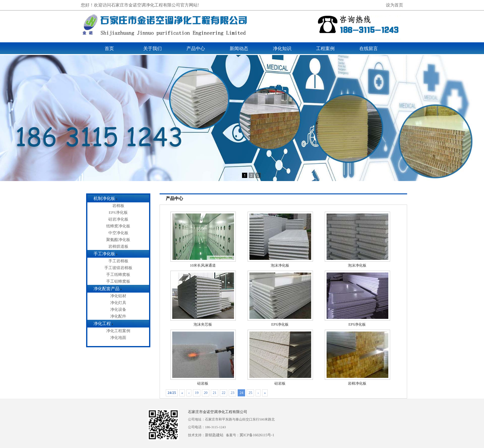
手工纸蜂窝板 (118, 275)
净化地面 (118, 338)
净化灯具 (118, 303)
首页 (109, 49)
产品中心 (196, 49)
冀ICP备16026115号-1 (257, 435)
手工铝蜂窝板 (118, 281)
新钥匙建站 (214, 435)
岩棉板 (118, 206)
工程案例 (325, 49)
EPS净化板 (118, 212)
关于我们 (152, 49)
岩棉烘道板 (118, 246)
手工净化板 (104, 254)
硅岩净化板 (118, 219)
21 (215, 393)
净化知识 (282, 49)
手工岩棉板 (118, 261)
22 (223, 393)
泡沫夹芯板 (203, 322)
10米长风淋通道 (203, 263)
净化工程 (102, 324)
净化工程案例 (118, 331)
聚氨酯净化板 (118, 240)
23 (232, 393)
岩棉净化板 (357, 381)
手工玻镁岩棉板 (118, 268)
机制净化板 (104, 199)
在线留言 (369, 49)
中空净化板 (118, 233)
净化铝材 (118, 296)
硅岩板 (203, 381)
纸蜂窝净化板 (118, 226)
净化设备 (118, 309)
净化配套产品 (106, 289)
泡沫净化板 (280, 263)
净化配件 (118, 316)
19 (197, 393)
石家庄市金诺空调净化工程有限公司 (218, 412)
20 (206, 393)
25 (250, 393)
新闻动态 (239, 49)
